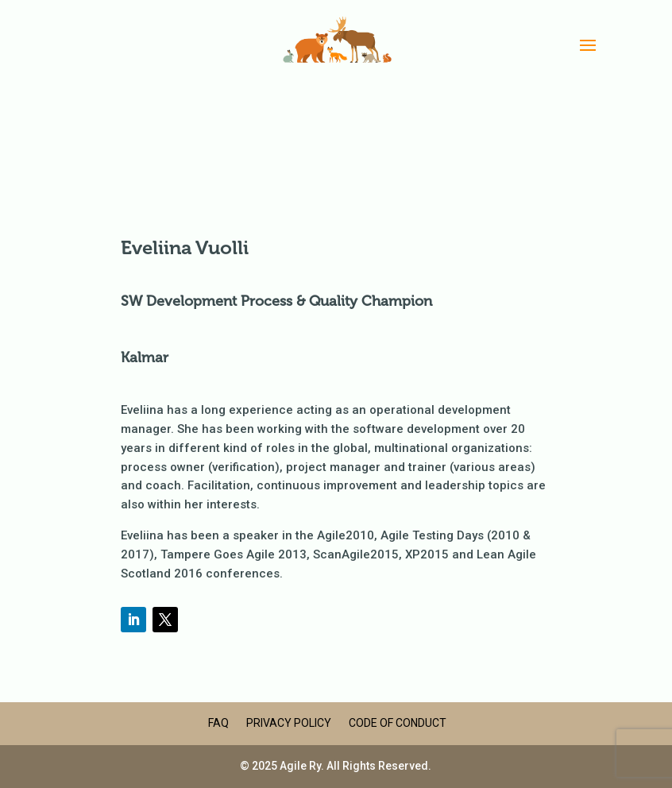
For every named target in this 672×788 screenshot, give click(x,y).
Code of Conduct (398, 723)
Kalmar (145, 357)
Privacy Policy (289, 723)
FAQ (218, 723)
